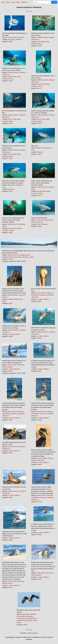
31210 (40, 123)
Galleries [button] (24, 2)
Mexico (40, 44)
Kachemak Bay (27, 620)
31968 (40, 226)
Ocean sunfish (12, 37)
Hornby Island (42, 191)
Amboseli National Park (15, 299)
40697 (11, 371)
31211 (11, 158)
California (19, 39)
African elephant (13, 295)
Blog (13, 2)
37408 (40, 502)
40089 (11, 336)
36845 (40, 464)
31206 (11, 81)
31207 (40, 88)
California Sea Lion (14, 330)
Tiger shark (40, 148)
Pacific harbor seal (14, 365)
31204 (40, 46)
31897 (40, 154)
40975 (11, 42)
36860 (11, 497)
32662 (11, 233)
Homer (35, 620)
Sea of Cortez (42, 42)
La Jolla (40, 299)
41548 (40, 420)
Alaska (19, 623)
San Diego (12, 39)
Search (18, 2)
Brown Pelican (41, 293)
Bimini (39, 224)
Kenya (4, 301)
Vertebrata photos (33, 633)
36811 (11, 453)
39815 (40, 301)
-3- (29, 11)
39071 (11, 588)
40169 (40, 338)
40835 (40, 371)
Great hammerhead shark (45, 220)
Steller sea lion (42, 187)
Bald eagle (26, 614)
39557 (11, 303)
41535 (11, 420)
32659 (11, 259)
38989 (11, 540)
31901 (11, 191)
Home (3, 2)
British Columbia (23, 257)
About (8, 2)
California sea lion (43, 37)
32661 (40, 195)
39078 (40, 579)
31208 (11, 123)
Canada (40, 193)
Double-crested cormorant (45, 458)
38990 (40, 535)
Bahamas (40, 152)
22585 (25, 625)
